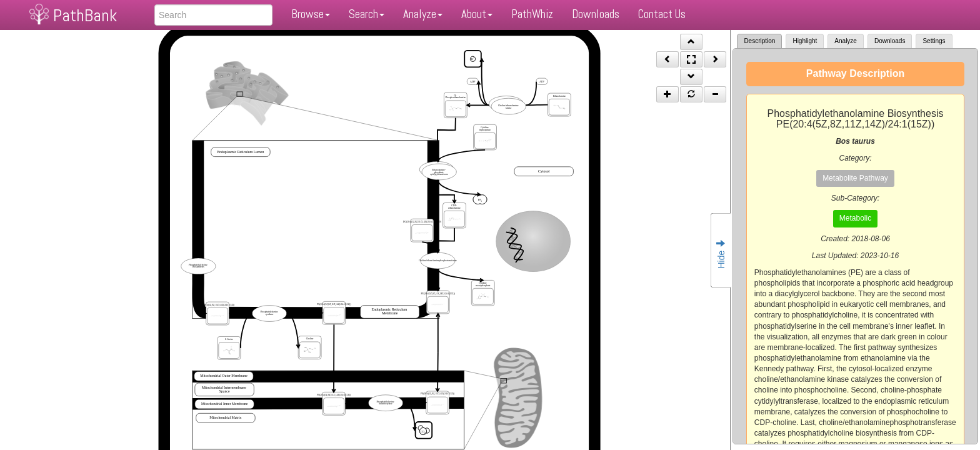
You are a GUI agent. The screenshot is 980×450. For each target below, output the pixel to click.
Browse (311, 14)
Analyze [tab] (846, 41)
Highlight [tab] (805, 41)
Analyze (423, 14)
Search (367, 14)
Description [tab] (759, 41)
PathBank (85, 15)
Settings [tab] (934, 41)
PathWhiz (532, 14)
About (477, 14)
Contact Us (662, 14)
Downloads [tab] (890, 41)
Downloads (596, 14)
